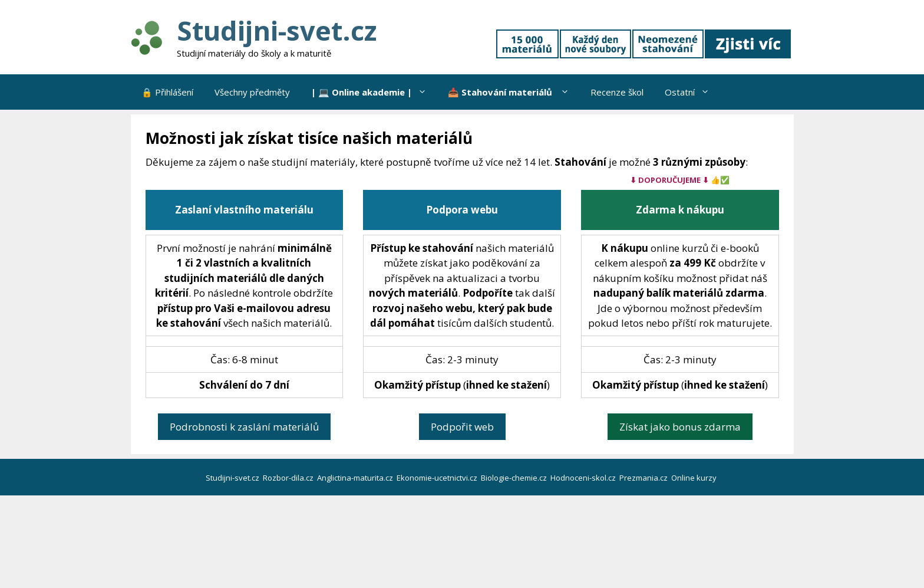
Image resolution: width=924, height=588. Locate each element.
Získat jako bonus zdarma (680, 427)
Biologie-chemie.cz (515, 478)
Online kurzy (695, 478)
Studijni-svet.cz (277, 30)
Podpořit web (462, 427)
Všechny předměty (252, 92)
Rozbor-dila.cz (289, 478)
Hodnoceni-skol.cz (584, 478)
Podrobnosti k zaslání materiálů (244, 427)
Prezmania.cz (644, 478)
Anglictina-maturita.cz (356, 478)
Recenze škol (617, 92)
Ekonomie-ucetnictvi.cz (438, 478)
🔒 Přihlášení (167, 92)
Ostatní (692, 92)
